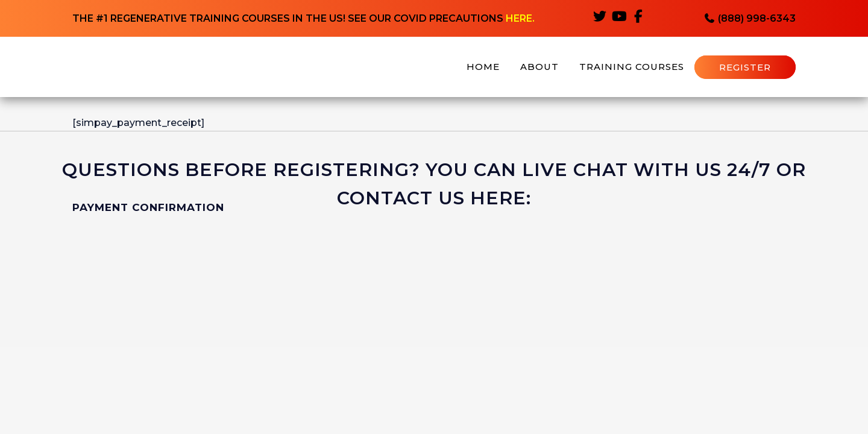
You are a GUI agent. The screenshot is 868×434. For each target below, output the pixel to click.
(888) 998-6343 (750, 18)
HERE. (520, 18)
